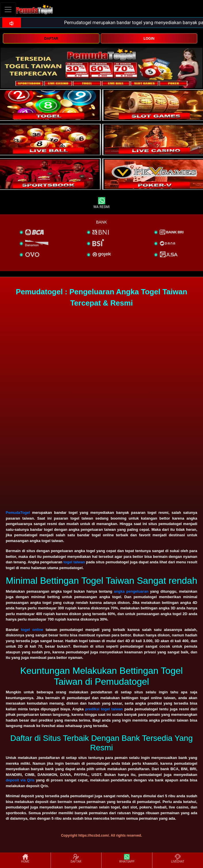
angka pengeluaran (131, 591)
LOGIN (149, 39)
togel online (32, 630)
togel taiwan (74, 562)
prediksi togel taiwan (104, 709)
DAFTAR (51, 39)
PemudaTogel (18, 513)
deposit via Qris (20, 780)
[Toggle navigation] (8, 9)
